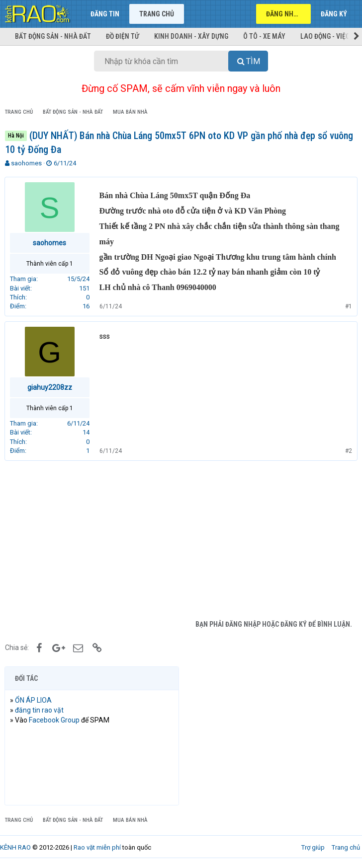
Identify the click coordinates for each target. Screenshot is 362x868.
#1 (348, 306)
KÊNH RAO (15, 847)
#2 (348, 451)
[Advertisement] (181, 540)
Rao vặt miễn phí (97, 847)
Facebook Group (55, 720)
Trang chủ (157, 14)
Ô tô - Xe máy (264, 36)
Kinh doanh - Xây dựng (191, 36)
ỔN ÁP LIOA (34, 700)
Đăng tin (105, 14)
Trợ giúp (313, 847)
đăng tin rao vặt (40, 710)
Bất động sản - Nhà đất (53, 36)
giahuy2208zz (50, 387)
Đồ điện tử (123, 36)
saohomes (26, 163)
